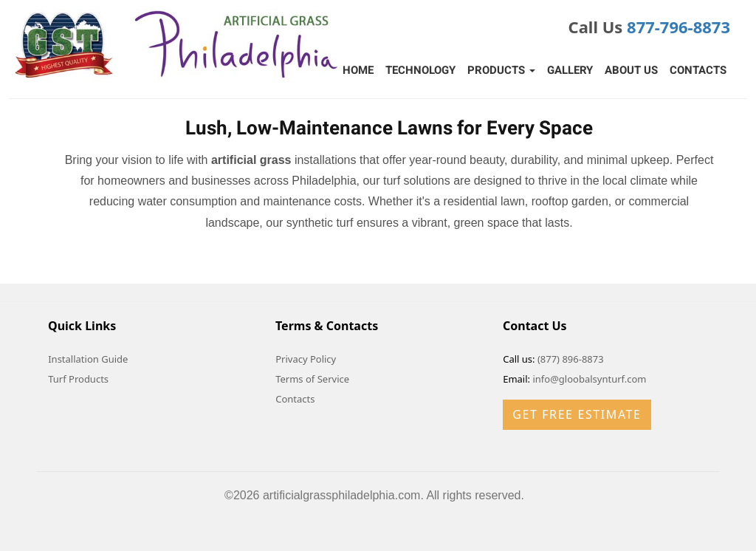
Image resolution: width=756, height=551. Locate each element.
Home (358, 70)
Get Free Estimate (577, 414)
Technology (420, 70)
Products (501, 70)
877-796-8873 (678, 27)
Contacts (698, 70)
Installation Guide (88, 359)
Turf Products (78, 379)
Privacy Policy (306, 359)
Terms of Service (312, 379)
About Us (631, 70)
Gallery (570, 70)
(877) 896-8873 (571, 359)
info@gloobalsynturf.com (589, 379)
